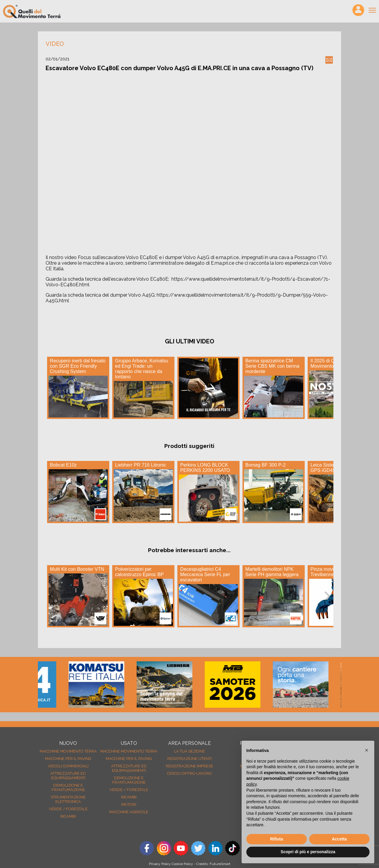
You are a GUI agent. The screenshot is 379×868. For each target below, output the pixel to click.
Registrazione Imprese (189, 766)
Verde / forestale (68, 809)
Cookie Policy (182, 864)
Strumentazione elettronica (68, 799)
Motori (129, 804)
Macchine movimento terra (68, 751)
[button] (367, 750)
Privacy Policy (160, 864)
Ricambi (68, 816)
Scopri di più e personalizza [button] (308, 852)
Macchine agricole (129, 812)
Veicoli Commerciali (68, 766)
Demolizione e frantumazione (68, 787)
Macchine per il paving (68, 759)
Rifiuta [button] (277, 839)
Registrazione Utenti (189, 759)
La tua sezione (189, 751)
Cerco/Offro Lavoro (189, 773)
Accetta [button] (339, 839)
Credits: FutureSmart (213, 864)
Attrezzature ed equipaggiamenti (68, 776)
